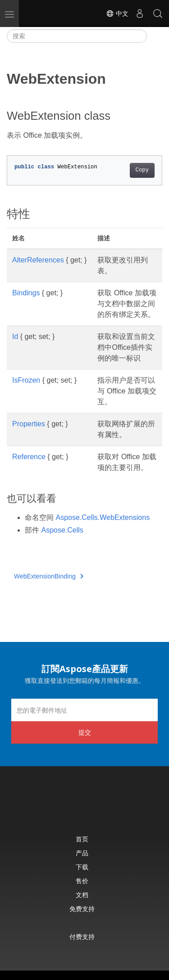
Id (15, 336)
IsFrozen (26, 380)
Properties (29, 424)
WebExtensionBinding (49, 576)
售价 (82, 881)
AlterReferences (38, 260)
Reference (29, 457)
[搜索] (77, 36)
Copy (142, 170)
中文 (117, 14)
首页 (82, 839)
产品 (82, 853)
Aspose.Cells (62, 530)
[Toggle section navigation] (155, 36)
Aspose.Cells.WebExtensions (103, 517)
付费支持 (82, 937)
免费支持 (82, 909)
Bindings (26, 293)
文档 (82, 895)
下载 (82, 867)
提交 (85, 732)
